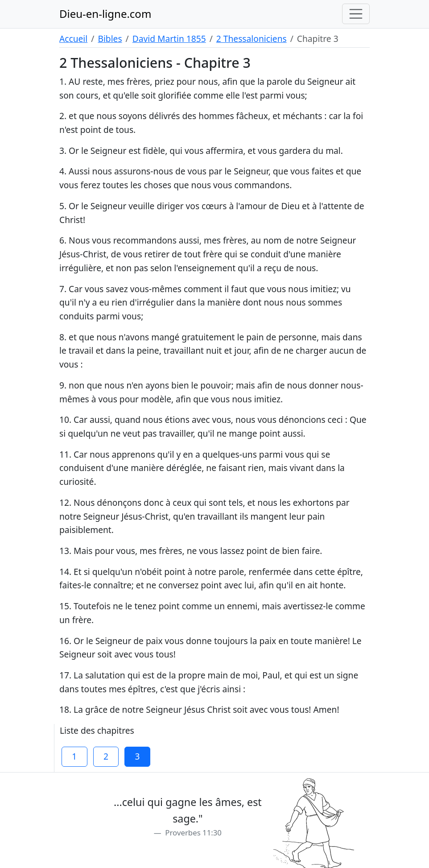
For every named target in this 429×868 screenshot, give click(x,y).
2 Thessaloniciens (252, 39)
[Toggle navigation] (356, 14)
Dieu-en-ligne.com (105, 14)
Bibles (110, 39)
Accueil (73, 39)
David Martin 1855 (169, 39)
